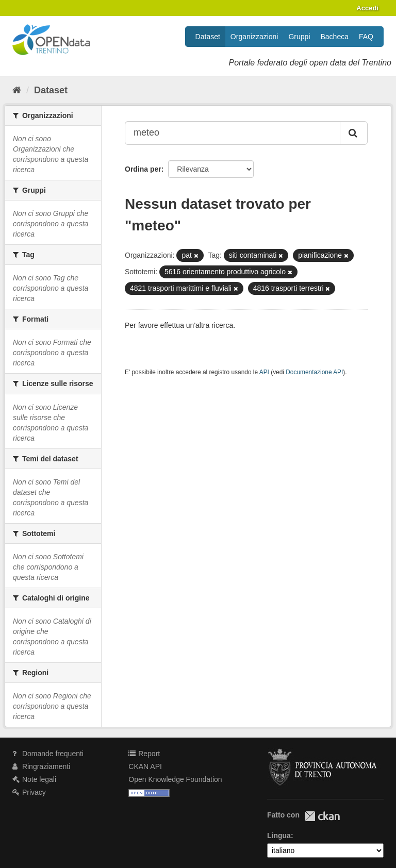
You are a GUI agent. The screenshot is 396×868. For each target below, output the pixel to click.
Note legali (34, 779)
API (264, 372)
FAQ (366, 37)
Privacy (29, 792)
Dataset (208, 37)
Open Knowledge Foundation (175, 779)
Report (144, 754)
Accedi (367, 8)
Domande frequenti (48, 754)
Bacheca (335, 37)
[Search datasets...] (233, 133)
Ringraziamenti (41, 766)
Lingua (279, 836)
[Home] (17, 90)
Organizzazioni (254, 37)
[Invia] (354, 133)
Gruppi (299, 37)
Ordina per (143, 169)
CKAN (322, 816)
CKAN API (145, 766)
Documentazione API (314, 372)
